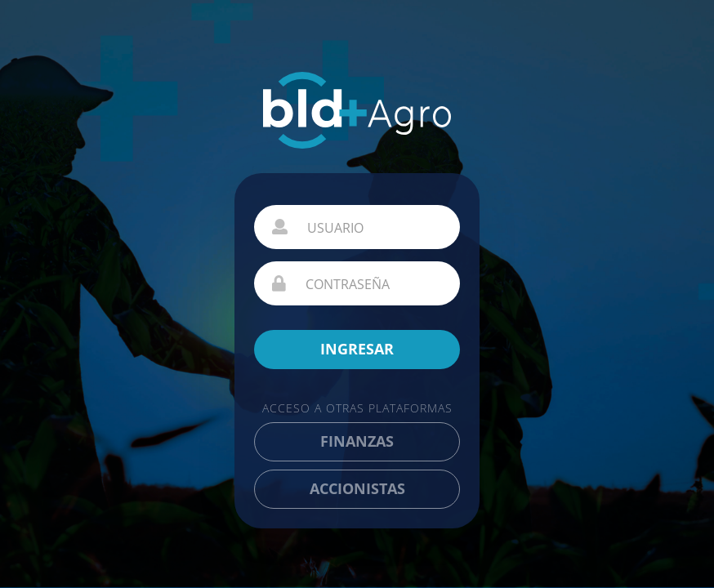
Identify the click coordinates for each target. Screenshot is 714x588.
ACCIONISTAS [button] (357, 488)
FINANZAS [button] (357, 441)
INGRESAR (357, 349)
